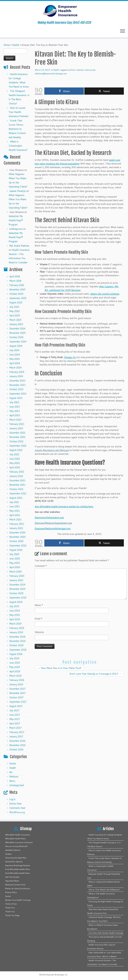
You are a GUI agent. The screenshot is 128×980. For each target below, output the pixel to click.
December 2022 (17, 433)
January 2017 (16, 736)
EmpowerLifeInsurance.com (49, 517)
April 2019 (15, 619)
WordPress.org (17, 812)
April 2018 (15, 671)
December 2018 (17, 637)
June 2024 (15, 355)
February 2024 (17, 372)
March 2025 (15, 320)
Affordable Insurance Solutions (19, 842)
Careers (8, 854)
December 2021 (17, 480)
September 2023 (18, 394)
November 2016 (17, 745)
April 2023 (15, 415)
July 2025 (14, 307)
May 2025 (14, 311)
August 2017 (16, 706)
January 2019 (16, 632)
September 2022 (18, 446)
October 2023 (16, 389)
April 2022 (15, 467)
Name (39, 605)
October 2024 (16, 337)
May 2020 (14, 563)
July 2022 (14, 454)
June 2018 (15, 663)
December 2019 (17, 585)
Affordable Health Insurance (17, 835)
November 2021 (17, 485)
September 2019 (18, 598)
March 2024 (15, 368)
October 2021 (16, 489)
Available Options (13, 850)
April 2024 (15, 363)
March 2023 (15, 420)
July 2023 (14, 402)
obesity (80, 70)
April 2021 (15, 515)
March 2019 (15, 624)
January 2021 (16, 528)
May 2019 (14, 615)
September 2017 (18, 702)
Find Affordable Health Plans (18, 869)
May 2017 (14, 719)
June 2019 (15, 611)
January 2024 (16, 376)
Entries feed (15, 804)
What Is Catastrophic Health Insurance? (18, 146)
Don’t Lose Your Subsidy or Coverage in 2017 (95, 674)
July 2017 (14, 710)
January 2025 (16, 324)
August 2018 (16, 654)
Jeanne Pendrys (17, 191)
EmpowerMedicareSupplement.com (53, 523)
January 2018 (16, 684)
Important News (12, 881)
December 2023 (17, 381)
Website (39, 632)
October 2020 (16, 541)
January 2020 (16, 580)
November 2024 (17, 333)
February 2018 (17, 680)
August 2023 (16, 398)
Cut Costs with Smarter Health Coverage (106, 933)
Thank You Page (12, 915)
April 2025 (15, 315)
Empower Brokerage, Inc (57, 975)
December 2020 (17, 532)
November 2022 (17, 437)
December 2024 (17, 329)
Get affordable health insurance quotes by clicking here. (64, 506)
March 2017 (15, 728)
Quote (8, 896)
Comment (41, 566)
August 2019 (16, 602)
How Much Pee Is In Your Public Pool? (60, 668)
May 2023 (14, 411)
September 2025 (18, 298)
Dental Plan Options (14, 862)
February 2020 (17, 576)
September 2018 (18, 650)
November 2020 (17, 537)
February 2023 (17, 424)
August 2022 (16, 450)
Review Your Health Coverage (18, 900)
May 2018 (14, 667)
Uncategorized (16, 785)
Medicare (14, 777)
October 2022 (16, 441)
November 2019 (17, 589)
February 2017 (17, 732)
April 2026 (15, 276)
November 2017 (17, 693)
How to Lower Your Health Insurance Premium (18, 112)
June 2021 (15, 506)
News (12, 781)
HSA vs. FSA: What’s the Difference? (104, 890)
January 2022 (16, 476)
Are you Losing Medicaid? (16, 846)
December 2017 (17, 689)
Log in (12, 799)
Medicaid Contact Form (15, 885)
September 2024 (18, 342)
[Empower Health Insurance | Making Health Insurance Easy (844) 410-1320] (64, 11)
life (11, 772)
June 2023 (15, 407)
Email (39, 619)
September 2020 (18, 546)
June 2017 (15, 715)
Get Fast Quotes (12, 877)
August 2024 (16, 346)
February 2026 (17, 285)
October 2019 (16, 593)
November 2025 (17, 289)
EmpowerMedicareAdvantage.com (53, 528)
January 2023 (16, 428)
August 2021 (16, 498)
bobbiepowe (16, 229)
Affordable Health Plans (15, 839)
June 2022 (15, 459)
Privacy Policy (11, 892)
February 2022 (17, 472)
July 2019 (14, 606)
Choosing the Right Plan (16, 858)
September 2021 (18, 493)
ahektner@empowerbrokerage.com (51, 74)
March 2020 (15, 572)
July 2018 (14, 658)
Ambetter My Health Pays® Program (16, 220)
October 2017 (16, 697)
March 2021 (15, 519)
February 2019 (17, 628)
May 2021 (14, 511)
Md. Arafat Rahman (19, 246)
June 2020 (15, 559)
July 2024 (14, 350)
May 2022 (14, 463)
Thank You (10, 908)
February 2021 (17, 524)
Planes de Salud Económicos (18, 889)
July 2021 (14, 502)
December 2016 (17, 741)
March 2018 (15, 676)
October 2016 (16, 749)
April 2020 (15, 567)
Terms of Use (11, 904)
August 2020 (16, 550)
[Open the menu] (122, 31)
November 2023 (17, 385)
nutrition (71, 70)
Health (16, 45)
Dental (13, 764)
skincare (89, 70)
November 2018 (17, 641)
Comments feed (17, 808)
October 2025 (16, 294)
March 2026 (15, 281)
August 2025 (16, 302)
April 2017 (15, 723)
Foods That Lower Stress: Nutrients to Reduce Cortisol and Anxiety (17, 129)
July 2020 (14, 554)
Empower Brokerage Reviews (18, 865)
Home (7, 45)
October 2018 (16, 645)
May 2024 (14, 359)
